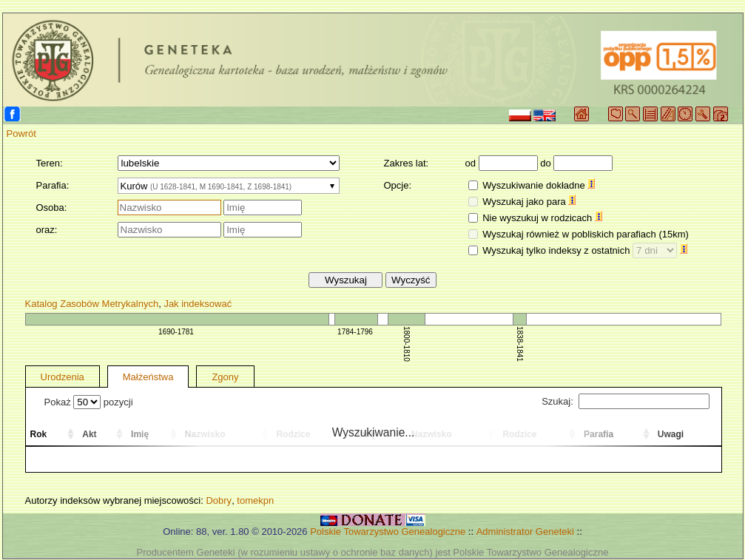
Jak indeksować (198, 304)
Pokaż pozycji (89, 402)
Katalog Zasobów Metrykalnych (92, 304)
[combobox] (229, 186)
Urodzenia (63, 377)
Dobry (219, 500)
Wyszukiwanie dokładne (539, 185)
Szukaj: (625, 401)
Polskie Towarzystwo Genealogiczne (388, 532)
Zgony (225, 377)
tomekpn (255, 500)
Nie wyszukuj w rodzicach (542, 218)
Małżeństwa (148, 377)
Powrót (21, 134)
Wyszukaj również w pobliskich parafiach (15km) (586, 234)
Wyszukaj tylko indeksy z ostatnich (585, 250)
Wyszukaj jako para (529, 202)
